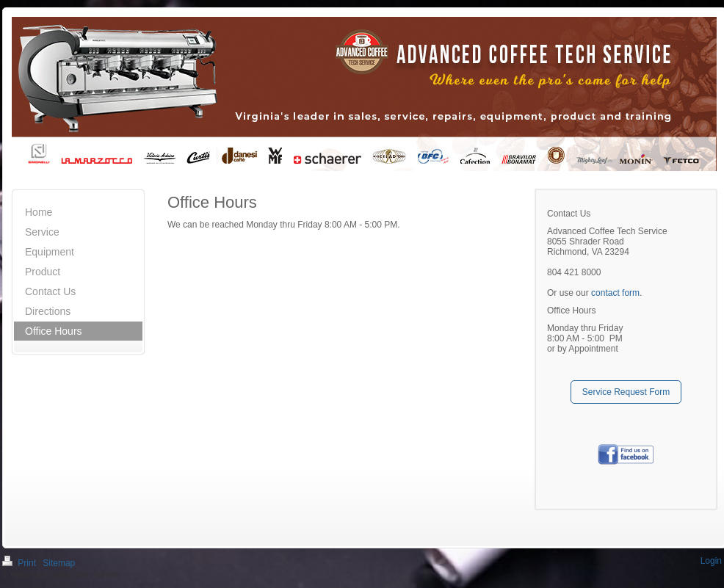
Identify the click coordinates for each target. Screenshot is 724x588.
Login (711, 561)
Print (20, 563)
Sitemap (59, 563)
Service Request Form (626, 392)
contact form (615, 293)
